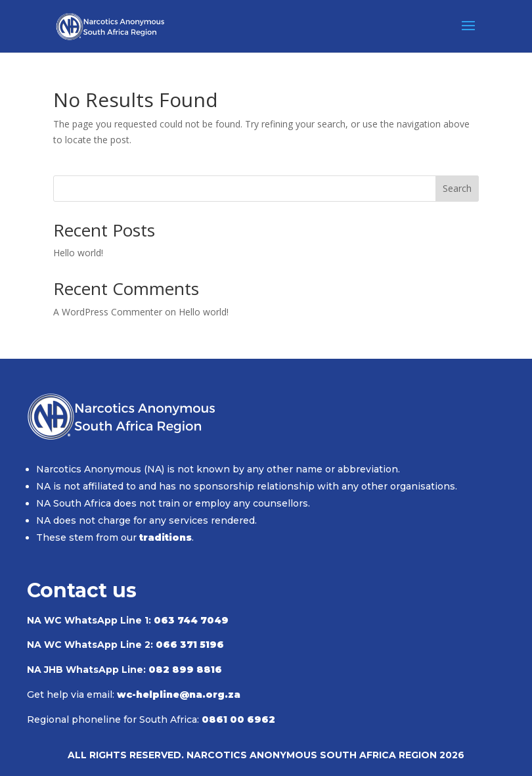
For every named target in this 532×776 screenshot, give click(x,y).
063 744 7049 (191, 620)
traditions (166, 537)
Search (457, 188)
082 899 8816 (185, 670)
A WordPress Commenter (108, 312)
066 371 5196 (190, 645)
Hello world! (78, 253)
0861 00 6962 (238, 719)
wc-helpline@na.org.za (179, 695)
